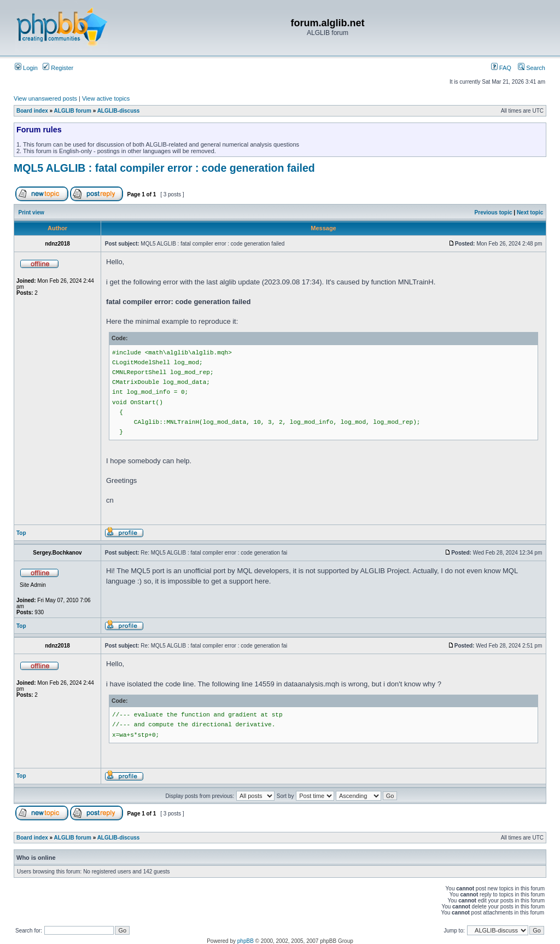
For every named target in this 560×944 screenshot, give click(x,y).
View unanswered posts (45, 98)
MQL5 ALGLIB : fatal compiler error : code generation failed (164, 168)
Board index (32, 111)
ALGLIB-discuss (119, 111)
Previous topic (494, 212)
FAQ (501, 68)
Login (26, 68)
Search (532, 68)
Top (21, 533)
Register (58, 68)
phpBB (246, 941)
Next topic (530, 212)
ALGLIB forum (73, 111)
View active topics (106, 98)
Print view (31, 212)
